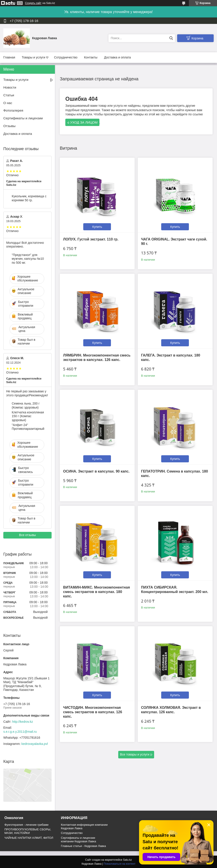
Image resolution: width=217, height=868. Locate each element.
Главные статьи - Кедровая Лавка (83, 846)
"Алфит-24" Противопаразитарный (28, 427)
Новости (10, 87)
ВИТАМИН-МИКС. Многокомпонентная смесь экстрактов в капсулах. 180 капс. (97, 592)
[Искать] (171, 38)
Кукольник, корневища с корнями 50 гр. (29, 198)
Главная (9, 57)
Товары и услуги (33, 57)
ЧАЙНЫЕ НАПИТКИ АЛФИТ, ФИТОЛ (29, 838)
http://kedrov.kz (23, 722)
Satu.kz (127, 860)
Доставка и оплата (117, 57)
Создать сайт (33, 3)
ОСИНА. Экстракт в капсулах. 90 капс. (96, 471)
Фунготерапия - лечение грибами (26, 825)
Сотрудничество (66, 57)
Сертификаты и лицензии (23, 118)
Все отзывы (27, 535)
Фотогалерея (13, 110)
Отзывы (9, 126)
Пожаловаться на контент (119, 864)
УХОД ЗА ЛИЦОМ (84, 122)
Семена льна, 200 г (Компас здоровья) (26, 405)
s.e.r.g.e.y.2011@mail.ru (20, 732)
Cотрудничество (72, 833)
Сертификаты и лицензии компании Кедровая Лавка (78, 840)
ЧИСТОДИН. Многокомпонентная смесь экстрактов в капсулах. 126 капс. (93, 712)
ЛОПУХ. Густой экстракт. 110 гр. (91, 239)
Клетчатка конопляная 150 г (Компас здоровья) (28, 416)
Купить (97, 227)
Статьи (9, 95)
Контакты (91, 57)
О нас (8, 103)
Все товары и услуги (135, 754)
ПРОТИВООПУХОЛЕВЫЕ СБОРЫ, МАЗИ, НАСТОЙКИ (28, 831)
